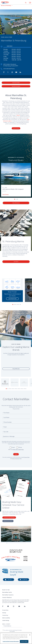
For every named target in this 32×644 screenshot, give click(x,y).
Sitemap (4, 613)
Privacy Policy (27, 457)
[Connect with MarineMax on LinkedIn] (20, 72)
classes (18, 115)
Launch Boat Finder (12, 299)
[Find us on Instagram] (14, 606)
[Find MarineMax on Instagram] (12, 72)
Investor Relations (7, 597)
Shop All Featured (16, 203)
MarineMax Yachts (7, 592)
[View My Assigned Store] (6, 6)
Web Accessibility (6, 618)
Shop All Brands (16, 369)
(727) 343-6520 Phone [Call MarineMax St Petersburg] (9, 69)
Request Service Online (8, 521)
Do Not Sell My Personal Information (11, 641)
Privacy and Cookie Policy (18, 450)
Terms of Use (5, 615)
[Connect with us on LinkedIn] (25, 606)
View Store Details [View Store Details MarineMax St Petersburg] (16, 83)
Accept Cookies (24, 641)
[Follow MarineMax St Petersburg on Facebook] (4, 72)
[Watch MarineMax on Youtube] (16, 72)
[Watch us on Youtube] (19, 606)
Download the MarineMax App (9, 517)
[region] (16, 638)
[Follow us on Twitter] (8, 606)
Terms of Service (16, 459)
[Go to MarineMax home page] (6, 2)
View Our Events (16, 128)
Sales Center (10, 46)
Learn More (16, 262)
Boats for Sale (6, 590)
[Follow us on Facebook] (3, 606)
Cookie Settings (6, 620)
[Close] (30, 635)
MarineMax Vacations (8, 595)
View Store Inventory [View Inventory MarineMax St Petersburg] (16, 86)
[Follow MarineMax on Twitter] (8, 72)
